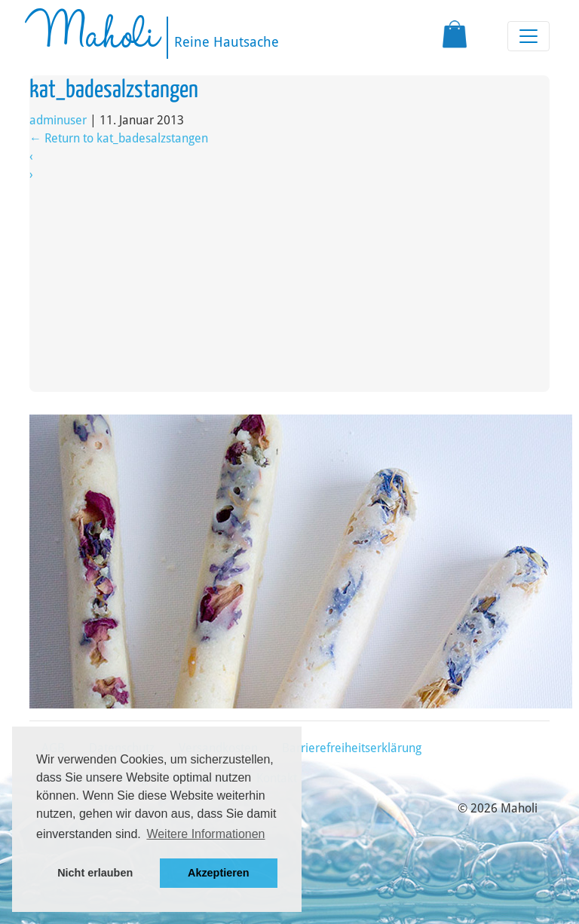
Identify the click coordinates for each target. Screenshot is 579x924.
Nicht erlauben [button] (95, 873)
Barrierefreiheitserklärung (352, 748)
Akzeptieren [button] (219, 873)
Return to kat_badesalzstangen (119, 138)
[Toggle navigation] (528, 36)
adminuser (58, 120)
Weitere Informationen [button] (205, 834)
